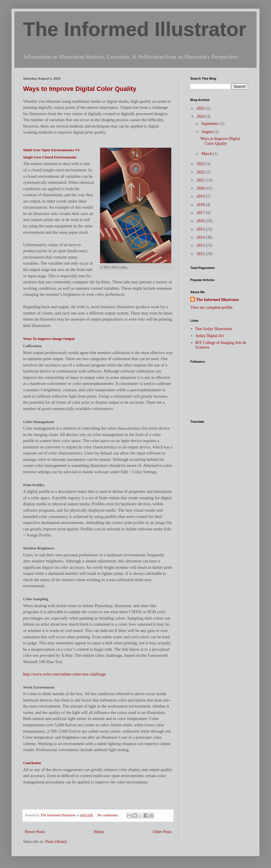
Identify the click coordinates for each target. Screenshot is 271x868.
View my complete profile (211, 307)
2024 (201, 116)
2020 (201, 188)
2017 (201, 213)
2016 (201, 221)
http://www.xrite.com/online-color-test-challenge (64, 674)
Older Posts (162, 832)
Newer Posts (35, 832)
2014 (201, 237)
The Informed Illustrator (135, 29)
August (208, 132)
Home (99, 832)
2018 (201, 205)
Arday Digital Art (210, 336)
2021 (201, 180)
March (207, 154)
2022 (201, 172)
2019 (201, 196)
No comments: (108, 815)
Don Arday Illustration (214, 329)
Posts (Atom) (56, 842)
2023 (201, 164)
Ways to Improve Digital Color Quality (80, 89)
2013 (201, 245)
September (210, 124)
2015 (201, 229)
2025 (201, 108)
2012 (201, 254)
